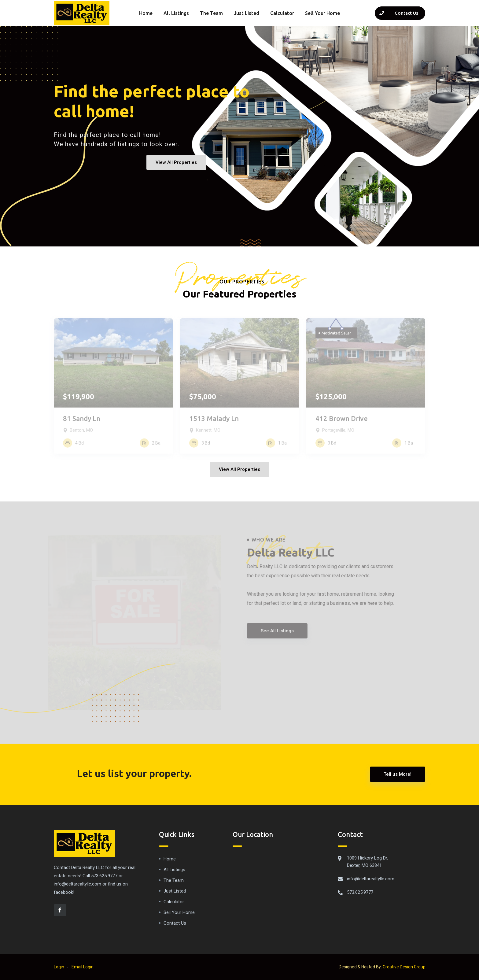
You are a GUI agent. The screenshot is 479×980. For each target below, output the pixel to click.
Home (146, 13)
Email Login (83, 967)
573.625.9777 (360, 892)
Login (59, 967)
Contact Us (175, 923)
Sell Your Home (322, 13)
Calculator (282, 13)
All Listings (176, 13)
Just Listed (247, 13)
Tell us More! (398, 774)
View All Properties (176, 162)
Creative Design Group (404, 967)
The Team (211, 13)
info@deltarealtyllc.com (371, 879)
